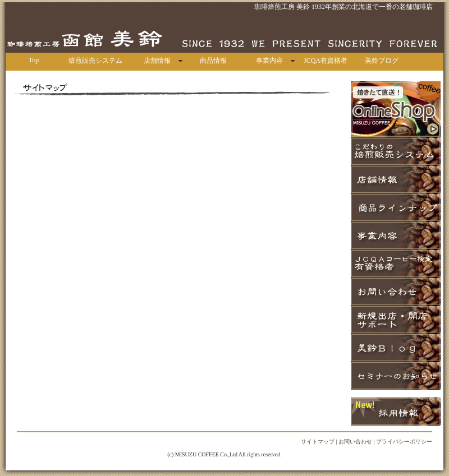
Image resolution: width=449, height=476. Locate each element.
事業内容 (269, 61)
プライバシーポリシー (404, 442)
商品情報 (213, 61)
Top (34, 60)
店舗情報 (157, 61)
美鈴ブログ (382, 61)
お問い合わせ (355, 442)
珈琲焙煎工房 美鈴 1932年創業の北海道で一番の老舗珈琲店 (343, 7)
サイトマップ (318, 442)
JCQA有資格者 (326, 61)
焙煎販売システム (95, 61)
